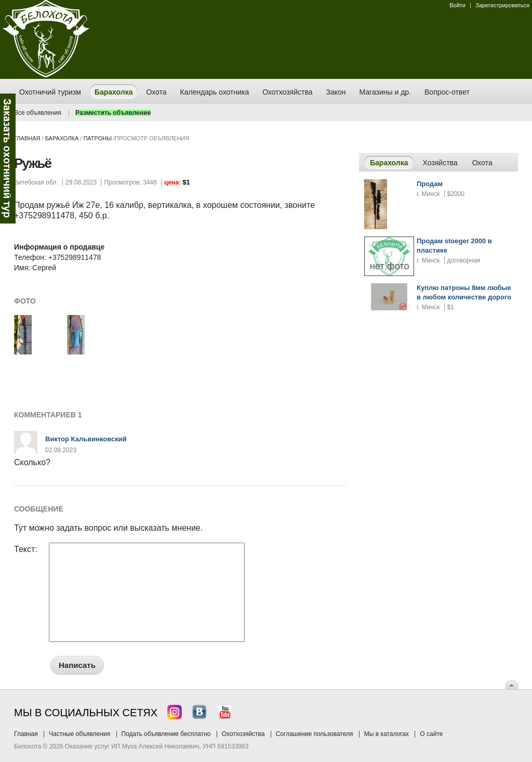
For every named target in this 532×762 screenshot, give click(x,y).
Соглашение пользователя (315, 734)
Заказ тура (8, 159)
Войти (457, 5)
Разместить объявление (113, 113)
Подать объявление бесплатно (166, 734)
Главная (27, 138)
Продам (430, 184)
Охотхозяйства (243, 734)
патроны (97, 138)
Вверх (512, 685)
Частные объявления (79, 734)
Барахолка (62, 138)
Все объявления (38, 113)
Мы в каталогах (387, 734)
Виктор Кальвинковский (86, 439)
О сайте (431, 734)
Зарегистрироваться (502, 5)
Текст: (26, 549)
